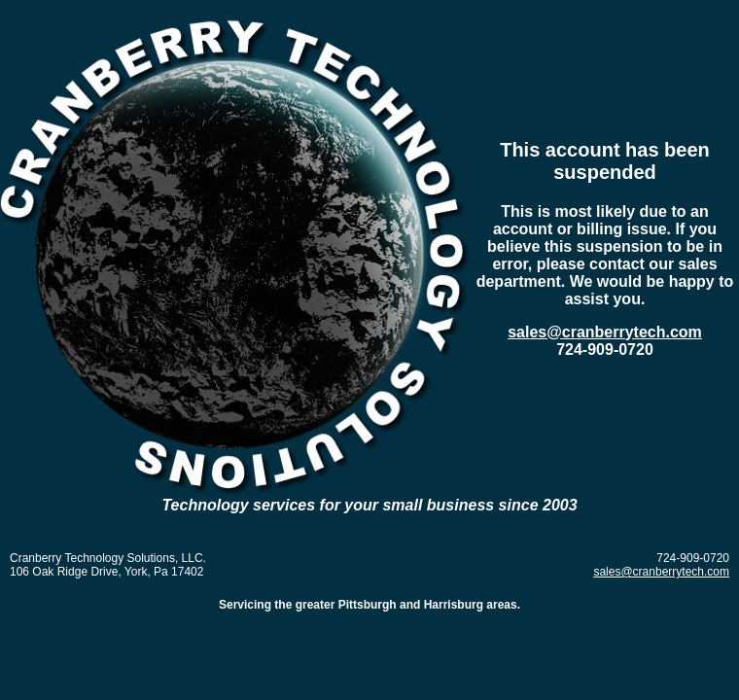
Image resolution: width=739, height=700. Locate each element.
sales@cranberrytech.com (605, 332)
